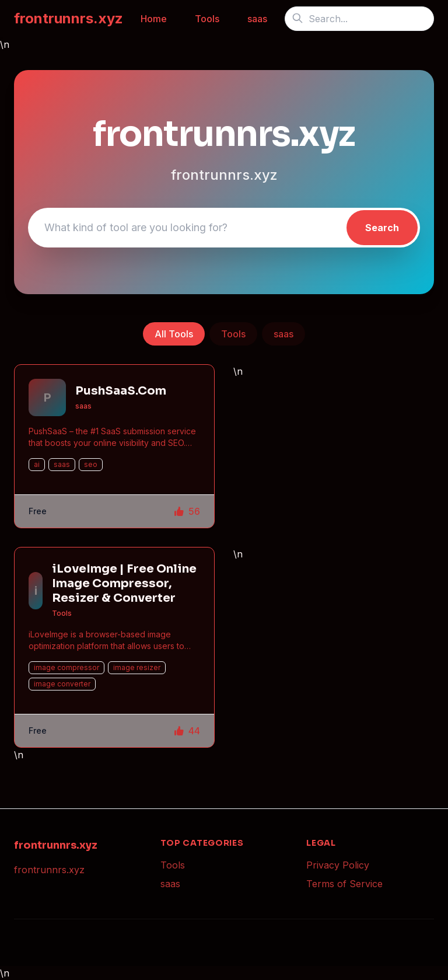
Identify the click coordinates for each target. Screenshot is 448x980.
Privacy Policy (338, 865)
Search (382, 228)
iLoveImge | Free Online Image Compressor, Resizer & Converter (124, 583)
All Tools (174, 334)
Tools (207, 19)
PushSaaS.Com (121, 391)
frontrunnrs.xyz (69, 18)
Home (154, 19)
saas (257, 19)
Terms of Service (344, 884)
